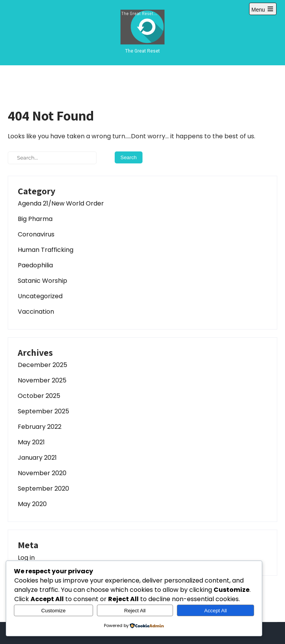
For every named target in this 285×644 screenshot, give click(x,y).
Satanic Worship (42, 281)
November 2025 (42, 380)
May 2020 (32, 504)
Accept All (216, 611)
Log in (26, 558)
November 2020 (42, 473)
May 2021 (31, 442)
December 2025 (42, 365)
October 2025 (39, 396)
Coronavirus (36, 234)
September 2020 (43, 489)
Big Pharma (35, 219)
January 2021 (37, 458)
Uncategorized (40, 296)
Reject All (135, 611)
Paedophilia (35, 265)
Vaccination (36, 312)
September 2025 (43, 411)
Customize (53, 611)
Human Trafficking (46, 250)
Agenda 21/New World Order (61, 203)
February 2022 (40, 427)
